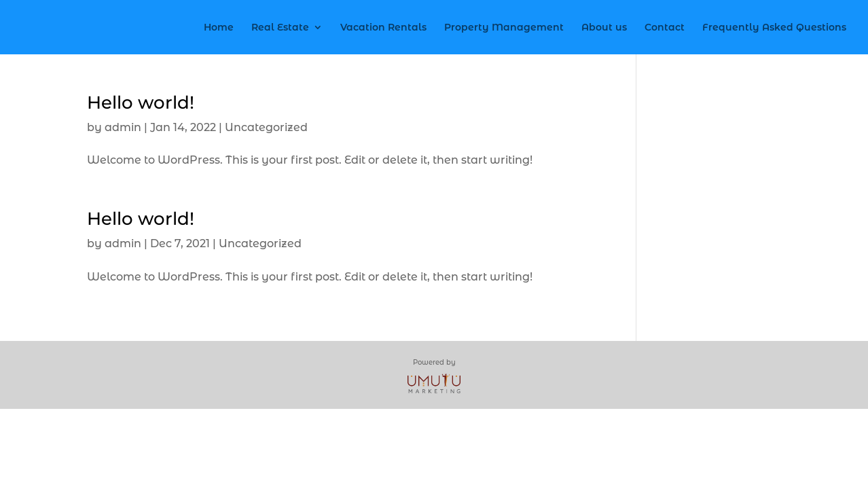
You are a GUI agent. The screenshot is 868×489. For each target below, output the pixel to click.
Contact (665, 28)
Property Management (504, 28)
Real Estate (280, 28)
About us (604, 28)
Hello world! (141, 103)
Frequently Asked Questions (774, 28)
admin (123, 127)
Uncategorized (266, 127)
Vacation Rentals (383, 28)
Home (219, 28)
